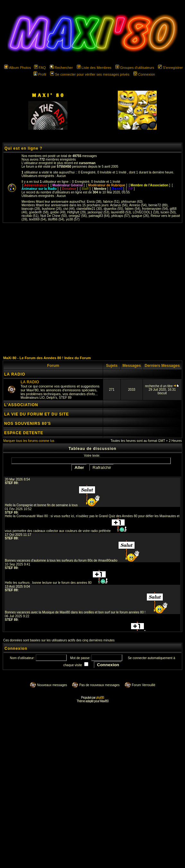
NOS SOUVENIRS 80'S (28, 424)
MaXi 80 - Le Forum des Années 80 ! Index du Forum (47, 358)
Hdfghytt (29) (76, 212)
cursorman (87, 163)
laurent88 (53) (121, 212)
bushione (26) (52, 209)
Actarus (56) (119, 205)
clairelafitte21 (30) (89, 209)
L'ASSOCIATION (21, 405)
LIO (42, 398)
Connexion (144, 74)
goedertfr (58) (39, 212)
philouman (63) (132, 202)
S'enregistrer (170, 68)
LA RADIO (15, 374)
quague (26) (140, 216)
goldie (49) (58, 212)
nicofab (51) (30, 216)
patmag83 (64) (99, 216)
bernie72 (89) (158, 205)
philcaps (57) (121, 216)
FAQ (40, 68)
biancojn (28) (31, 209)
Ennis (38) (94, 202)
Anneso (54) (138, 205)
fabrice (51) (111, 202)
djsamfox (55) (114, 209)
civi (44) (69, 209)
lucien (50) (168, 212)
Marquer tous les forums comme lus (29, 441)
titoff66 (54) (56, 219)
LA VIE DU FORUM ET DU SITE (37, 414)
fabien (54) (133, 209)
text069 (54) (37, 219)
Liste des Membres (94, 68)
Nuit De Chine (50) (53, 216)
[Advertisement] (60, 289)
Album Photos (18, 68)
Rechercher (61, 68)
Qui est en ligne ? (23, 148)
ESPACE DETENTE (24, 433)
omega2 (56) (78, 216)
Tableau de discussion (93, 449)
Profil (40, 74)
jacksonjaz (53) (98, 212)
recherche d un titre (162, 386)
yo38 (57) (73, 219)
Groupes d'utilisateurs (135, 68)
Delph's (52, 398)
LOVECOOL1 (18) (146, 212)
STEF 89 (65, 398)
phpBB (100, 698)
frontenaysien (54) (155, 209)
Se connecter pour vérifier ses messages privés (90, 74)
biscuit (162, 393)
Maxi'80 (104, 701)
